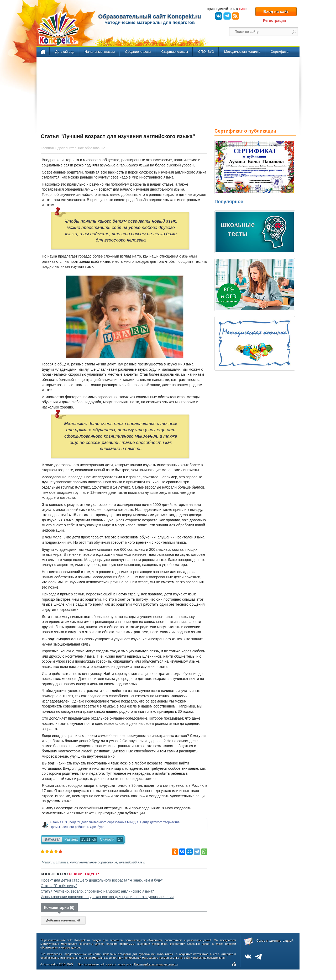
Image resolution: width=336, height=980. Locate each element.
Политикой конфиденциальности (156, 964)
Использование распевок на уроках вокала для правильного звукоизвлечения (107, 897)
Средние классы (138, 52)
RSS (235, 16)
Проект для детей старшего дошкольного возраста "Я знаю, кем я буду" (102, 880)
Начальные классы (100, 52)
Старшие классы (175, 52)
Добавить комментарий (63, 920)
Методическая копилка (242, 52)
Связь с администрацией (275, 941)
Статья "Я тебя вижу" (59, 886)
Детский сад (65, 52)
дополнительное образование (94, 862)
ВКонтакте (219, 16)
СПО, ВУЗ (206, 52)
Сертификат (280, 52)
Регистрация (275, 20)
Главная (43, 52)
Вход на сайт (276, 11)
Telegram (227, 16)
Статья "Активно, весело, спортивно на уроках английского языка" (97, 891)
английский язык (132, 862)
